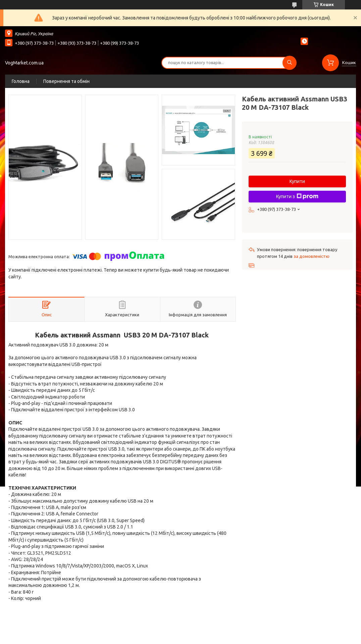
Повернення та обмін (66, 81)
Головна (21, 81)
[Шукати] (290, 63)
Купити (297, 181)
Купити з (297, 196)
